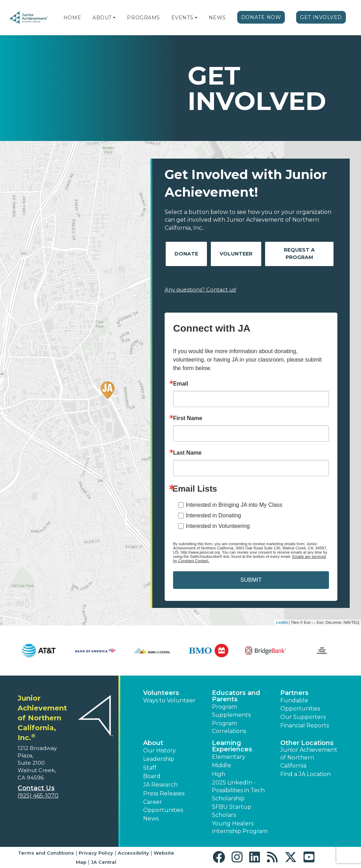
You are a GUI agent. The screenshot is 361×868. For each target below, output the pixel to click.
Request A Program (299, 254)
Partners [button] (294, 693)
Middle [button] (222, 765)
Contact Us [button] (36, 788)
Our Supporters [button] (303, 717)
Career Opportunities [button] (163, 806)
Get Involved (321, 17)
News (217, 18)
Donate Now (261, 17)
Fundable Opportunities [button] (300, 704)
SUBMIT (251, 580)
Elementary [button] (229, 757)
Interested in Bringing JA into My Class (234, 505)
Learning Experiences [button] (232, 746)
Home (72, 18)
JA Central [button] (104, 862)
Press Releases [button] (164, 793)
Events (182, 18)
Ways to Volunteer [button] (169, 700)
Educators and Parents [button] (236, 696)
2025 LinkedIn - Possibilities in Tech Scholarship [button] (238, 790)
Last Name (187, 453)
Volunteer (236, 254)
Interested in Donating (213, 515)
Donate (186, 254)
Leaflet (282, 622)
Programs (143, 18)
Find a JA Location (305, 774)
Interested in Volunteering (218, 526)
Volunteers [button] (161, 693)
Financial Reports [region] (305, 725)
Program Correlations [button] (229, 727)
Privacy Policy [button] (96, 853)
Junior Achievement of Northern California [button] (309, 758)
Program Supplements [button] (231, 711)
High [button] (219, 774)
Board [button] (152, 776)
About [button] (153, 743)
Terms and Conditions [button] (46, 853)
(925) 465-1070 (38, 796)
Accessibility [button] (133, 853)
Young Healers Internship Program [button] (240, 827)
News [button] (151, 818)
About (102, 18)
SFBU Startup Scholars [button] (232, 811)
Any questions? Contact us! (200, 290)
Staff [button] (150, 768)
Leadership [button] (159, 759)
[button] (114, 18)
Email (181, 384)
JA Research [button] (160, 785)
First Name (188, 418)
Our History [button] (160, 750)
